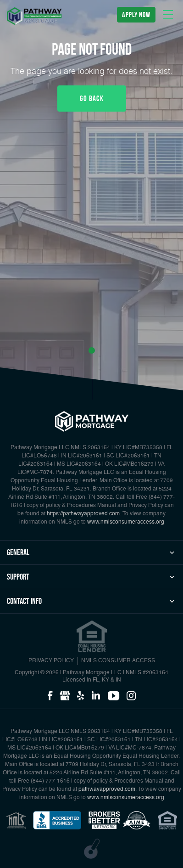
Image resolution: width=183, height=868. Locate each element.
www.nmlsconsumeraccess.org (126, 522)
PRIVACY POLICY (51, 661)
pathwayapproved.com (107, 789)
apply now (136, 14)
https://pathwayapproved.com (83, 514)
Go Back (92, 98)
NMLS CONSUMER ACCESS (118, 661)
